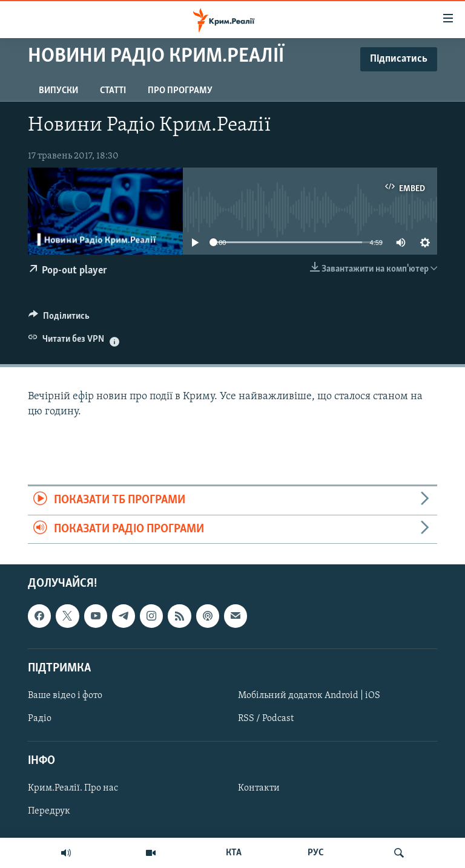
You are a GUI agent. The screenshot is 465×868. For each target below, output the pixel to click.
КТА (234, 853)
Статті (113, 91)
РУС (316, 853)
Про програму (180, 91)
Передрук (49, 811)
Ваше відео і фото (65, 696)
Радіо (40, 719)
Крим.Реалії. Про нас (73, 788)
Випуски (58, 91)
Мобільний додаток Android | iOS (309, 696)
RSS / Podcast (266, 719)
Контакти (259, 788)
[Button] (59, 319)
